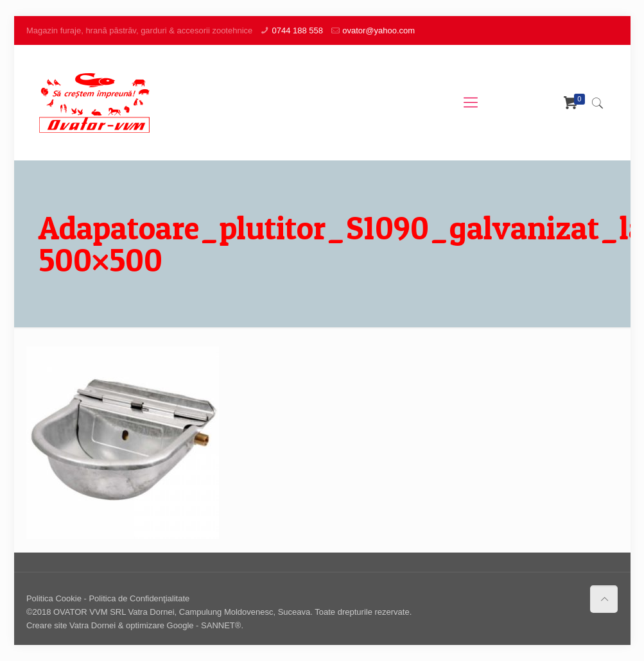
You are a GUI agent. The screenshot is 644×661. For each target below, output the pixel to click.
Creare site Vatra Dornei (71, 625)
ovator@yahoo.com (379, 30)
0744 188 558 (297, 30)
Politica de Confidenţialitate (139, 598)
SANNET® (221, 625)
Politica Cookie (54, 598)
